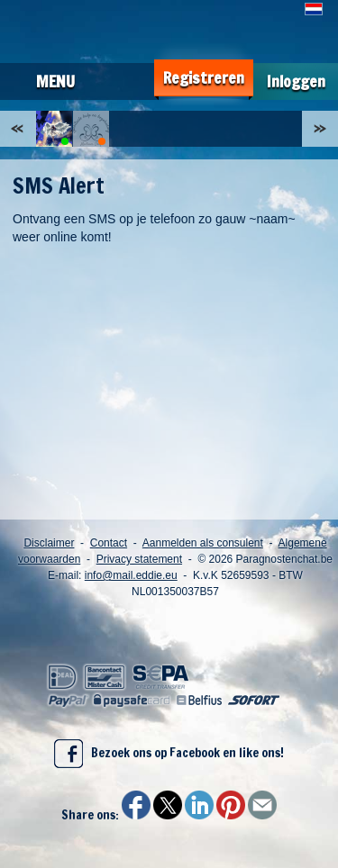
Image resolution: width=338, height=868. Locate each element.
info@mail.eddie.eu (131, 575)
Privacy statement (139, 559)
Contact (109, 543)
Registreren (204, 78)
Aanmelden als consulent (203, 543)
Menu (55, 81)
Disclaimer (49, 543)
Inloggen (296, 81)
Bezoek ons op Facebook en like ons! (169, 754)
